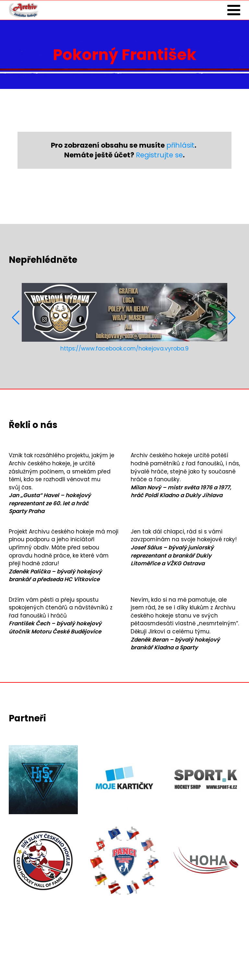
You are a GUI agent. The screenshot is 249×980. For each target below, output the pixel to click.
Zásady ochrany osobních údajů (54, 961)
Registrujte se (159, 155)
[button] (16, 318)
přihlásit (180, 145)
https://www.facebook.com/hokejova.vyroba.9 (124, 349)
